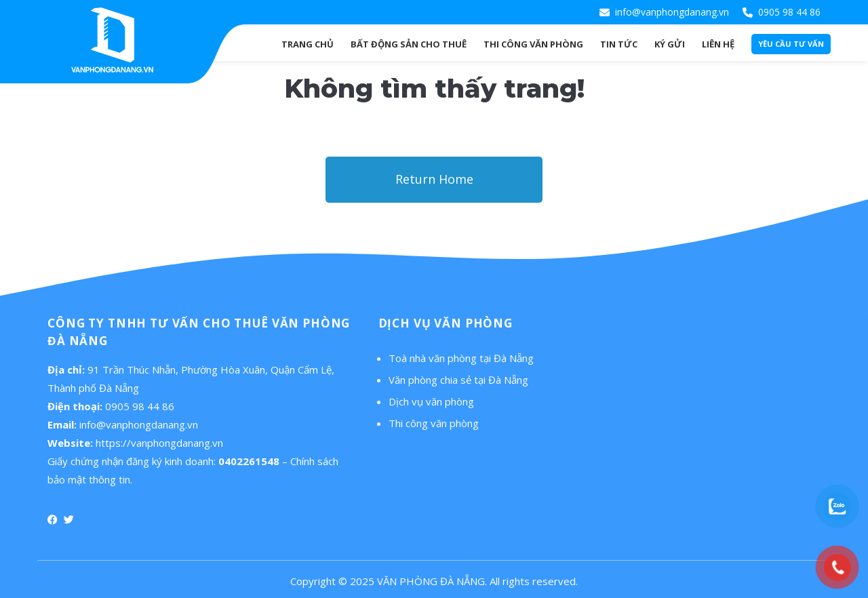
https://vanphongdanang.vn (159, 443)
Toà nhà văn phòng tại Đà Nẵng (461, 358)
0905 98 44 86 (789, 12)
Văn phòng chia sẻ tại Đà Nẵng (458, 380)
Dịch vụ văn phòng (431, 401)
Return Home (434, 179)
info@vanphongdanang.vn (672, 12)
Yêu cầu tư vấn (791, 44)
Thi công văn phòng (434, 423)
